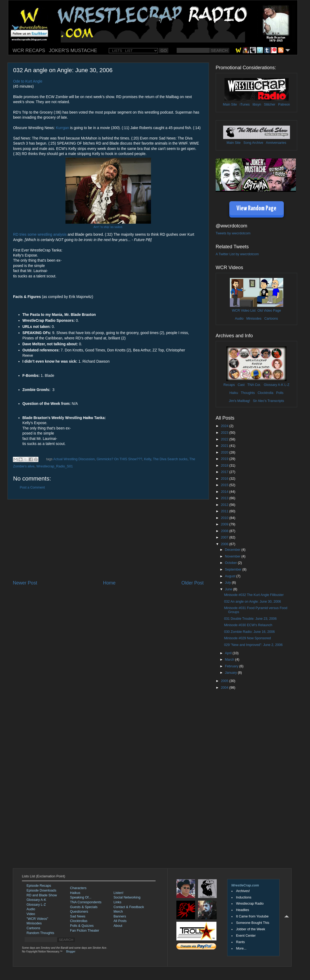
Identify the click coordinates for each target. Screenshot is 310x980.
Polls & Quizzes (82, 926)
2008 (225, 531)
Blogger (71, 952)
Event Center (246, 936)
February (232, 666)
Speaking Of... (81, 897)
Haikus (75, 893)
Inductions (244, 897)
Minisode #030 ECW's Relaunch (248, 625)
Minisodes (254, 319)
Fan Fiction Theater (85, 931)
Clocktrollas (79, 921)
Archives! (243, 891)
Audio (239, 319)
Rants (240, 942)
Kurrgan (62, 128)
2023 (225, 433)
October (231, 563)
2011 (225, 511)
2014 (225, 492)
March (230, 660)
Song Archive (253, 143)
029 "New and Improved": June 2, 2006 (253, 645)
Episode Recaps (39, 886)
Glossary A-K (274, 385)
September (234, 570)
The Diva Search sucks (170, 459)
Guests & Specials (84, 907)
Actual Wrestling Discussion (74, 459)
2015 (225, 485)
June (229, 589)
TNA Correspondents (86, 902)
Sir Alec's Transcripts (268, 401)
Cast (241, 385)
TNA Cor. (254, 385)
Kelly (148, 459)
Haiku (234, 393)
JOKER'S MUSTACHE (73, 51)
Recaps (229, 385)
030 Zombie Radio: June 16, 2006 (249, 632)
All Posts (120, 921)
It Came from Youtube (252, 916)
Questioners (79, 912)
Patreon (284, 104)
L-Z (286, 385)
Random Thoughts (40, 933)
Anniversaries (276, 143)
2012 (225, 505)
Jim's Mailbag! (239, 401)
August (231, 576)
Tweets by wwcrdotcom (233, 233)
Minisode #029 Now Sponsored (247, 638)
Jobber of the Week (251, 929)
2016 (225, 479)
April (229, 653)
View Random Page (256, 209)
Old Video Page (269, 311)
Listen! (119, 893)
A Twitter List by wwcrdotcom (237, 254)
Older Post (193, 583)
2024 (225, 426)
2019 (225, 459)
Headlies (243, 910)
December (233, 550)
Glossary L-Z (36, 905)
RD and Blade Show (42, 895)
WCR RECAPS (29, 51)
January (231, 673)
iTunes (245, 104)
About (118, 926)
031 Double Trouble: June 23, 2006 (250, 619)
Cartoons (271, 319)
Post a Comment (32, 487)
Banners (120, 916)
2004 (225, 688)
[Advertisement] (108, 540)
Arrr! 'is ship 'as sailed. (108, 227)
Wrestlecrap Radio (250, 904)
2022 (225, 439)
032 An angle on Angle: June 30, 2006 (252, 602)
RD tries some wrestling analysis (40, 234)
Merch (118, 912)
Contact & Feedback (129, 907)
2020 (225, 452)
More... (241, 948)
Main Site (230, 104)
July (228, 583)
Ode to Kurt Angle (28, 81)
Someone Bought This (253, 923)
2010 (225, 518)
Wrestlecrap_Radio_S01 (55, 466)
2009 (225, 524)
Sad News (78, 916)
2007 (225, 537)
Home (109, 583)
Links (117, 902)
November (233, 556)
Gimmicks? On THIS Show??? (119, 459)
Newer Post (25, 583)
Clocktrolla (266, 393)
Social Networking (127, 897)
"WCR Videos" (37, 919)
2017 (225, 472)
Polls (280, 393)
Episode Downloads (41, 890)
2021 (225, 446)
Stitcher (270, 104)
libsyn (257, 104)
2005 (225, 681)
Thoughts (248, 393)
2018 (225, 466)
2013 (225, 498)
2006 (225, 544)
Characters (78, 888)
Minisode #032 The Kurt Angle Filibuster (254, 595)
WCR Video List (244, 311)
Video (31, 914)
